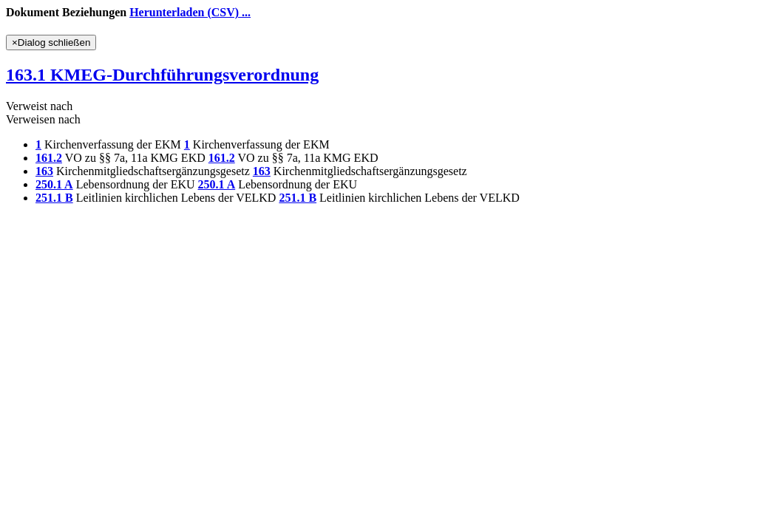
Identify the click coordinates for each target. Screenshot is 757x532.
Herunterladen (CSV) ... (190, 12)
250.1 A (54, 184)
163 (44, 171)
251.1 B (54, 198)
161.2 (49, 158)
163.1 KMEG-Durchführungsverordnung (162, 75)
